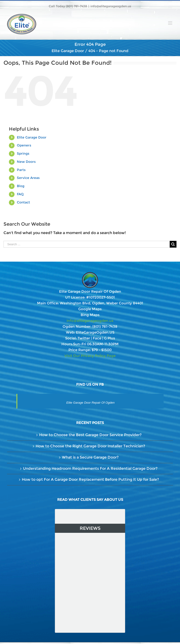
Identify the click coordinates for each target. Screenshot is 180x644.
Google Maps (90, 309)
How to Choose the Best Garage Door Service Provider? (90, 435)
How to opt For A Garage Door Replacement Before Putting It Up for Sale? (90, 479)
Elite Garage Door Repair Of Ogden (90, 403)
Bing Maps (90, 315)
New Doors (26, 162)
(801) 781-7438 (105, 326)
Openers (24, 145)
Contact (23, 202)
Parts (21, 170)
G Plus (110, 338)
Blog (21, 186)
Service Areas (28, 178)
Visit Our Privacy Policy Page (90, 356)
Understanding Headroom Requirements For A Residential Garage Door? (90, 468)
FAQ (20, 194)
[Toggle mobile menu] (171, 23)
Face (97, 338)
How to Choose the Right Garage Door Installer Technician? (90, 446)
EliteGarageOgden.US (95, 332)
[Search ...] (87, 244)
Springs (23, 153)
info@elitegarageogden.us (111, 6)
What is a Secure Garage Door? (90, 457)
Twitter (84, 338)
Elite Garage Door (32, 137)
